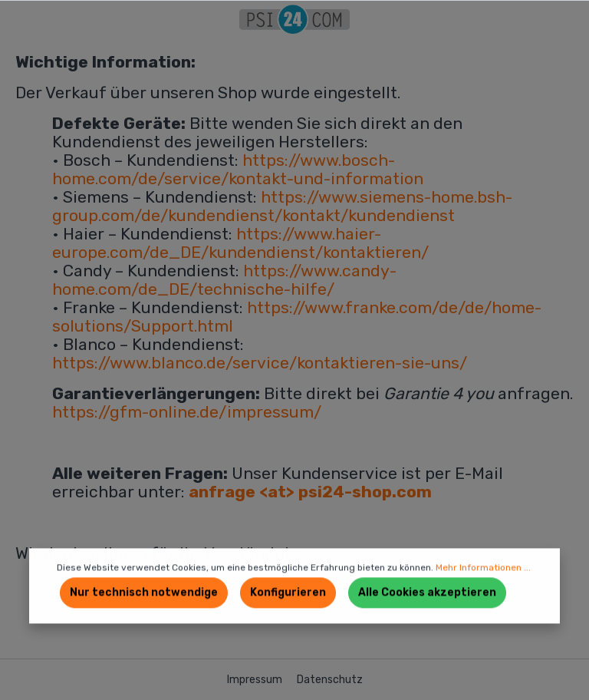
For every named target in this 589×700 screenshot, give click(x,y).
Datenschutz (330, 680)
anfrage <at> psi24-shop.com (310, 492)
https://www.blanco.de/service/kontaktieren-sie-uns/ (260, 363)
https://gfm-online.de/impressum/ (187, 412)
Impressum (256, 680)
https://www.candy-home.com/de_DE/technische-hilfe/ (224, 280)
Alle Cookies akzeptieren (427, 593)
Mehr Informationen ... (483, 568)
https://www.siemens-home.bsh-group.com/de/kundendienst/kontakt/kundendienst (282, 206)
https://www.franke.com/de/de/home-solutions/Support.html (297, 317)
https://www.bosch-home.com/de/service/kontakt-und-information (238, 169)
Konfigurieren (288, 593)
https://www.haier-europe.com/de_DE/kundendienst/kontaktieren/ (240, 243)
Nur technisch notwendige (144, 593)
